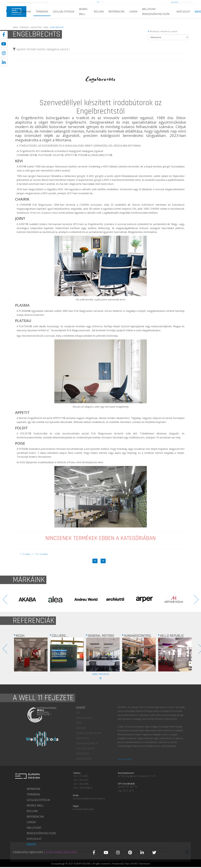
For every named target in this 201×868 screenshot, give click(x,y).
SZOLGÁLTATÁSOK (64, 12)
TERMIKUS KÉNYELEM (89, 733)
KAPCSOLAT (183, 12)
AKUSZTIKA (82, 738)
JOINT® (24, 224)
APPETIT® (59, 418)
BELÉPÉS (175, 2)
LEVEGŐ (81, 708)
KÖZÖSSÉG (82, 754)
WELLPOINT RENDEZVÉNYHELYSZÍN (156, 12)
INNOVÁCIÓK (84, 759)
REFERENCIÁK (116, 12)
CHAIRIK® (25, 205)
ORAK (46, 27)
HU (98, 2)
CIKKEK (133, 12)
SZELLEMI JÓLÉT (85, 749)
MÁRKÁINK (25, 12)
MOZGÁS (81, 728)
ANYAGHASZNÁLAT (87, 743)
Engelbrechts (32, 118)
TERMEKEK (24, 27)
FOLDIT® (26, 433)
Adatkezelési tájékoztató (28, 852)
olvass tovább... (125, 759)
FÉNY (79, 723)
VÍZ (78, 713)
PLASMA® (25, 311)
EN (103, 2)
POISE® (23, 449)
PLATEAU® (25, 326)
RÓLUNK (99, 12)
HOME (15, 27)
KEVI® (22, 166)
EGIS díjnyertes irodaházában (37, 462)
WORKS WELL (83, 12)
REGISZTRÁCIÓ (187, 2)
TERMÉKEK (42, 12)
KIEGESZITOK (36, 27)
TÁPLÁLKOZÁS (84, 718)
